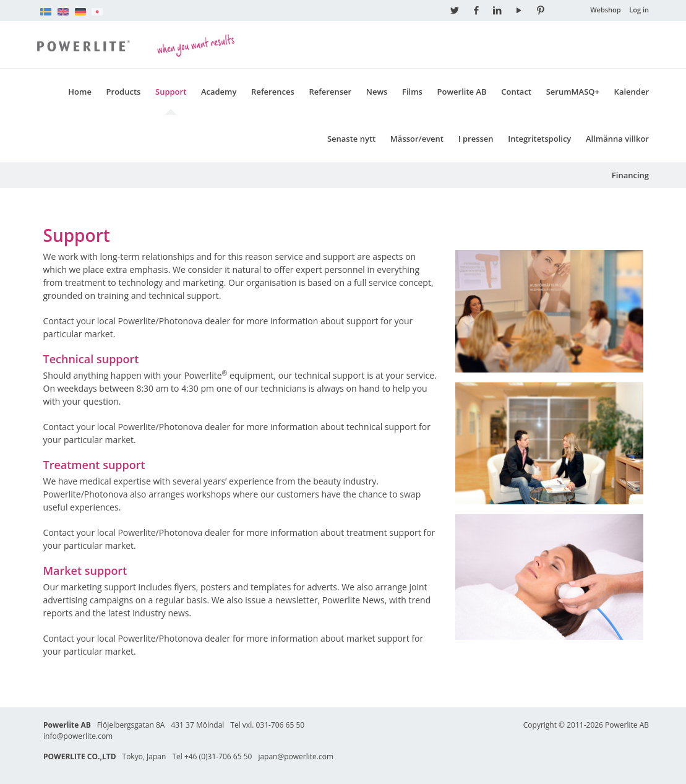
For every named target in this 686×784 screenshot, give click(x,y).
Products (124, 92)
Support (171, 92)
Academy (219, 92)
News (377, 92)
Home (80, 92)
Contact (516, 92)
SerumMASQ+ (573, 92)
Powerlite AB (462, 92)
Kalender (632, 92)
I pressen (476, 139)
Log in (639, 10)
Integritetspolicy (539, 139)
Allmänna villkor (617, 139)
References (273, 92)
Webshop (606, 10)
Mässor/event (417, 139)
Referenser (330, 92)
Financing (630, 175)
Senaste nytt (351, 139)
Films (412, 92)
